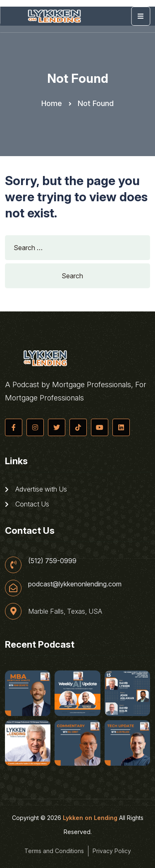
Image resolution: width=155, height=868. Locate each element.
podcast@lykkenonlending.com (75, 584)
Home (52, 103)
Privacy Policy (112, 851)
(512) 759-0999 (52, 561)
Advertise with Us (36, 489)
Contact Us (27, 504)
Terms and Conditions (54, 851)
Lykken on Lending (90, 818)
